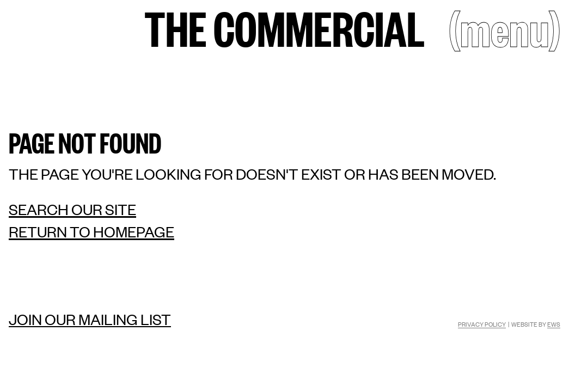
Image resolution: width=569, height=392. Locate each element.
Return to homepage (91, 232)
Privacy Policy (482, 324)
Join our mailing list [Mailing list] (90, 319)
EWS (554, 324)
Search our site (72, 209)
